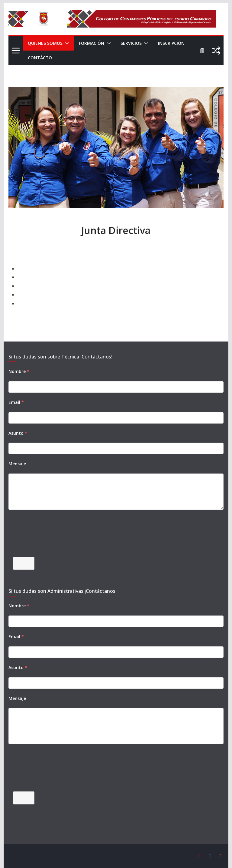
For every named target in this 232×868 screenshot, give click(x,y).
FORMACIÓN (93, 43)
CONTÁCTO (78, 58)
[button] (66, 43)
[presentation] (54, 537)
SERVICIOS (134, 43)
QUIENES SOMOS (45, 43)
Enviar (23, 563)
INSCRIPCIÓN (42, 58)
